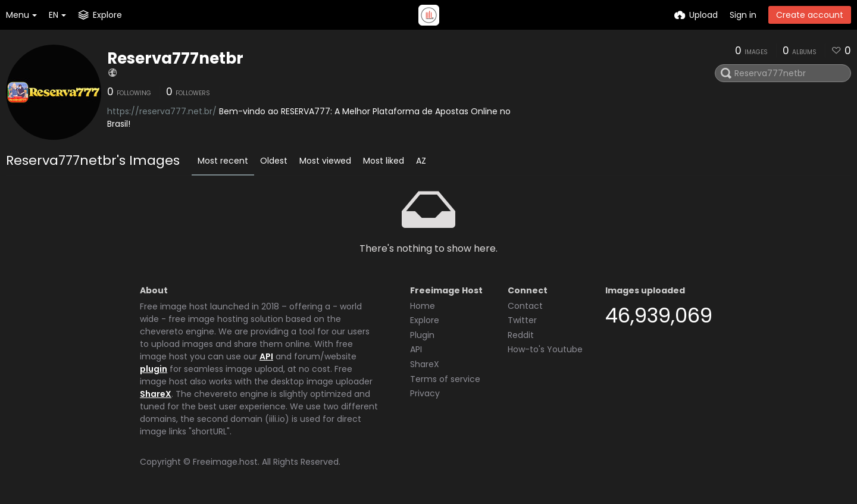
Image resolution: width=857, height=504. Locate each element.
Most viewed (325, 161)
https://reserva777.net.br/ (162, 111)
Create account (810, 15)
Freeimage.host (225, 462)
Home (423, 306)
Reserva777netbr (175, 58)
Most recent (223, 161)
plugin (154, 369)
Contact (525, 306)
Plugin (422, 335)
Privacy (425, 393)
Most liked (384, 161)
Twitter (522, 320)
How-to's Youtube (545, 349)
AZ (421, 161)
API (266, 356)
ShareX (156, 394)
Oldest (274, 161)
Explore (425, 320)
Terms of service (445, 379)
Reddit (521, 335)
